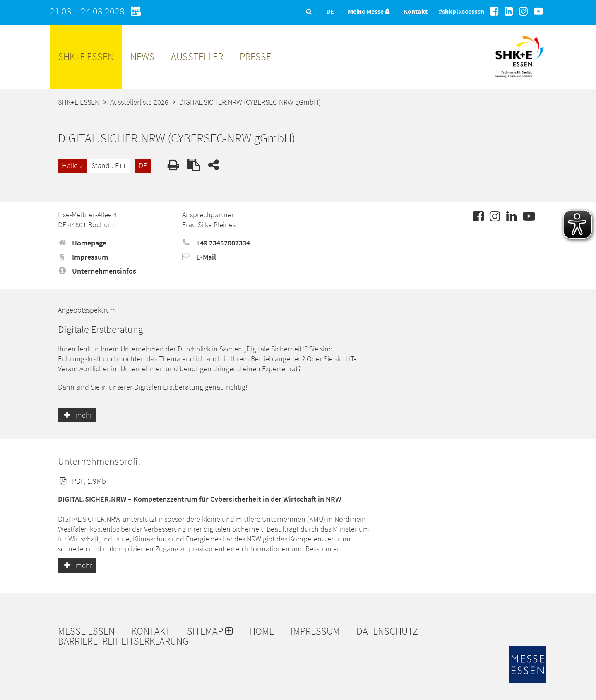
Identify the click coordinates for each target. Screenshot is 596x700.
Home (262, 631)
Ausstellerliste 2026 (139, 102)
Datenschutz (387, 631)
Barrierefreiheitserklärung (123, 641)
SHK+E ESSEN (86, 57)
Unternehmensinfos (97, 271)
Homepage (82, 243)
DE (143, 165)
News (142, 57)
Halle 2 (73, 165)
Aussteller (197, 57)
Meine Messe (369, 11)
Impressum (83, 257)
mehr (77, 415)
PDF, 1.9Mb (82, 481)
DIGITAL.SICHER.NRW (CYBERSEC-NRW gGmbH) (250, 102)
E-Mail (199, 257)
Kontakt (416, 11)
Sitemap (210, 631)
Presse (255, 57)
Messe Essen (86, 631)
